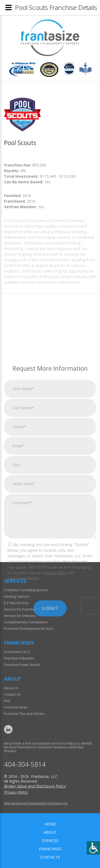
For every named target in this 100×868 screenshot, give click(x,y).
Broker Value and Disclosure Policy (35, 786)
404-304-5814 (25, 764)
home (50, 824)
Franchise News (16, 707)
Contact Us (12, 694)
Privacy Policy (56, 640)
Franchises (50, 849)
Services (50, 841)
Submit (50, 676)
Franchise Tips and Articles (24, 714)
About (50, 832)
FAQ (7, 701)
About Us (11, 688)
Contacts (50, 857)
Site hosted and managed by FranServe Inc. (36, 803)
